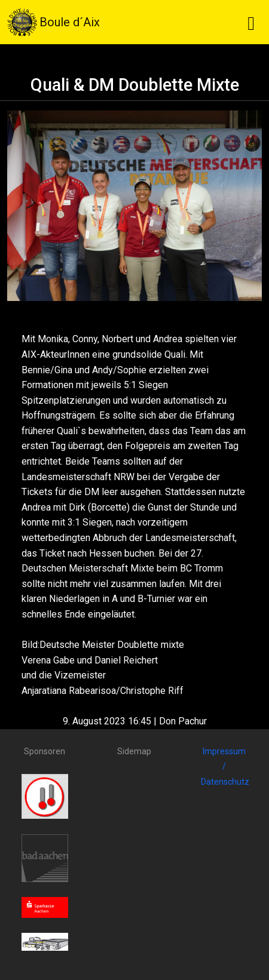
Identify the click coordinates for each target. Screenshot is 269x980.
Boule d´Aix (54, 22)
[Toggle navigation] (251, 22)
